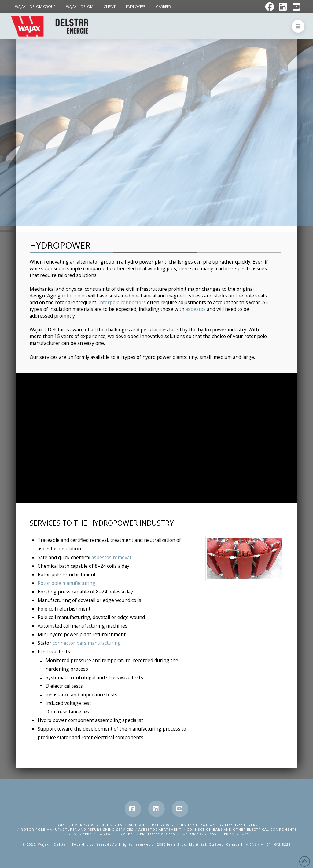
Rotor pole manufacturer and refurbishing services (77, 829)
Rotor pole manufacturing (66, 583)
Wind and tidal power (151, 825)
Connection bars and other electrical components (242, 829)
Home (61, 825)
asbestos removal (111, 557)
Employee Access (157, 834)
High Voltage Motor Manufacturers (219, 825)
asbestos (196, 309)
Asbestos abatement (160, 829)
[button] (298, 26)
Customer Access (198, 834)
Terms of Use (235, 834)
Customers (80, 834)
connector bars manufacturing (87, 643)
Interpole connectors (122, 302)
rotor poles (74, 296)
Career (128, 834)
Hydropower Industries (97, 825)
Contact (106, 834)
